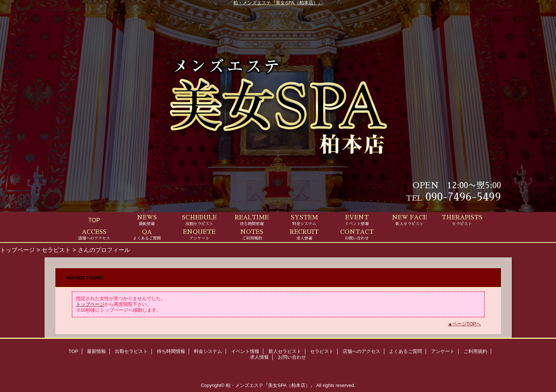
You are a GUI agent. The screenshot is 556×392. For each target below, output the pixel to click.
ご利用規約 (475, 351)
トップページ (17, 250)
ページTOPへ (467, 324)
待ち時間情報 (171, 351)
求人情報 (259, 357)
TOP (94, 220)
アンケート (443, 351)
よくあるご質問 (405, 351)
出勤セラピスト (131, 351)
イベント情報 (245, 351)
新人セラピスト (285, 351)
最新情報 (96, 351)
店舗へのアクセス (361, 351)
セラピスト (56, 250)
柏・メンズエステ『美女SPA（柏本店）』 (278, 3)
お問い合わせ (292, 357)
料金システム (208, 351)
